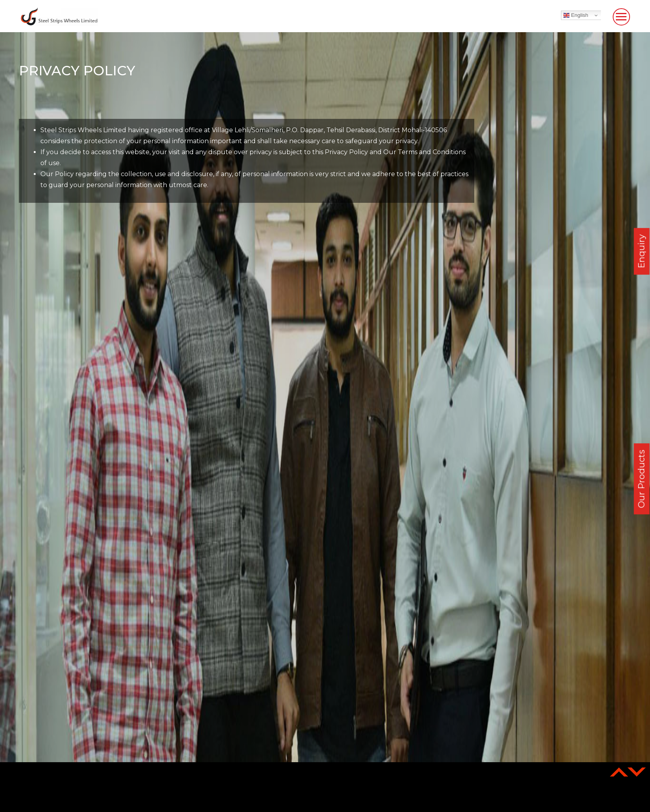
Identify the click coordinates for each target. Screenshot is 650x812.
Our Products (642, 479)
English (576, 15)
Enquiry (642, 251)
